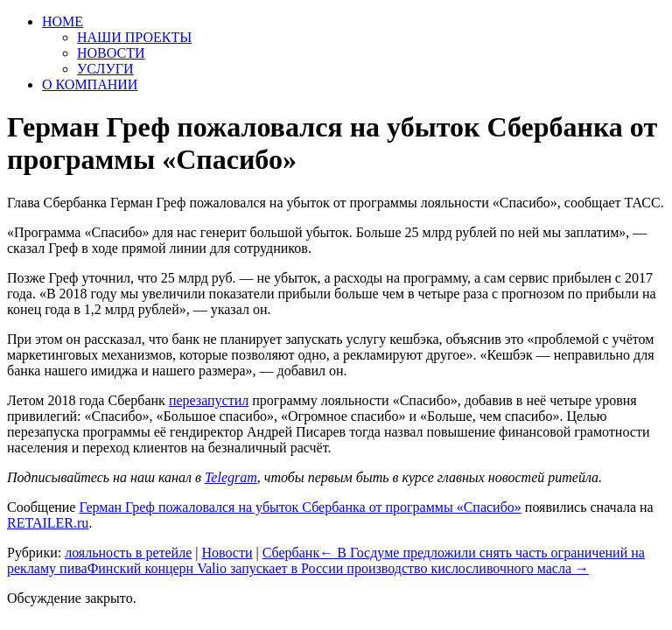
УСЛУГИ (105, 69)
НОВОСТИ (111, 53)
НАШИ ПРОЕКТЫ (134, 37)
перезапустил (209, 400)
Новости (227, 553)
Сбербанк (291, 553)
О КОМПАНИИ (90, 84)
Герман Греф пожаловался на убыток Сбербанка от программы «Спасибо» (300, 507)
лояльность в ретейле (128, 553)
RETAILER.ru (48, 523)
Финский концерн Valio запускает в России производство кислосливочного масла (338, 568)
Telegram (231, 477)
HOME (63, 21)
